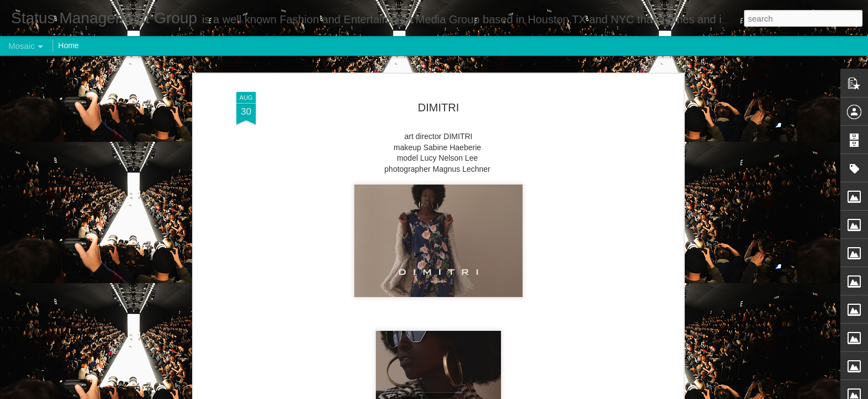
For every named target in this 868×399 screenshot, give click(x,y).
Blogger (469, 393)
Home (68, 45)
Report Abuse (501, 393)
